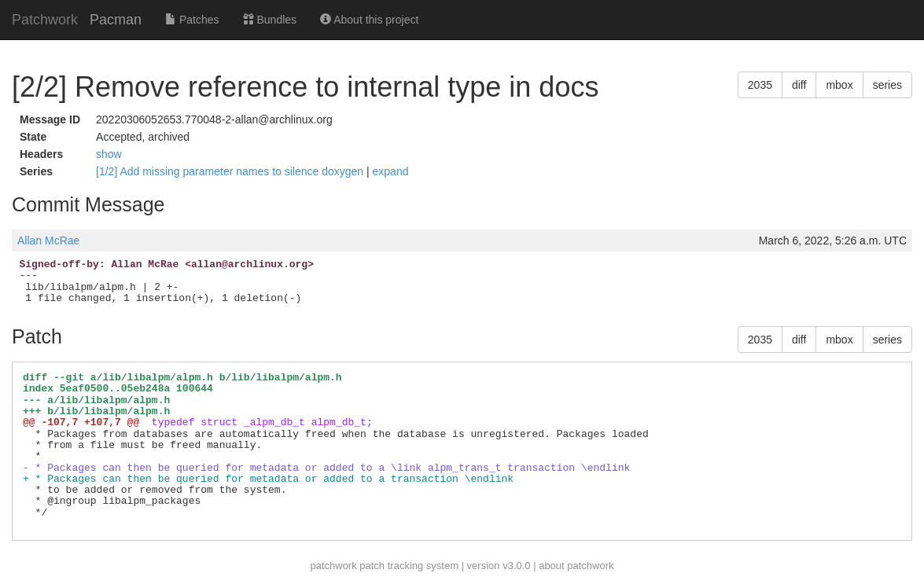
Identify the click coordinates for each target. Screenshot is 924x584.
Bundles (270, 20)
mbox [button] (839, 85)
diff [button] (799, 85)
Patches (192, 20)
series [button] (887, 85)
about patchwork (576, 566)
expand (391, 171)
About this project (369, 20)
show (109, 154)
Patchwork (45, 20)
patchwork (333, 566)
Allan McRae (48, 241)
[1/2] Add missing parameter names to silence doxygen (231, 171)
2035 (760, 85)
